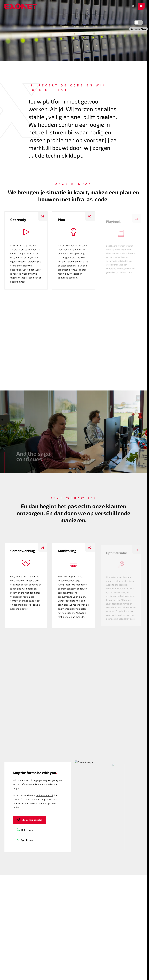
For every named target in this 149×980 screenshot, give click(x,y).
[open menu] (141, 6)
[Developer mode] (138, 23)
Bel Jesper (25, 830)
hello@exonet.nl (44, 795)
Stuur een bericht (29, 820)
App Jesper (25, 840)
